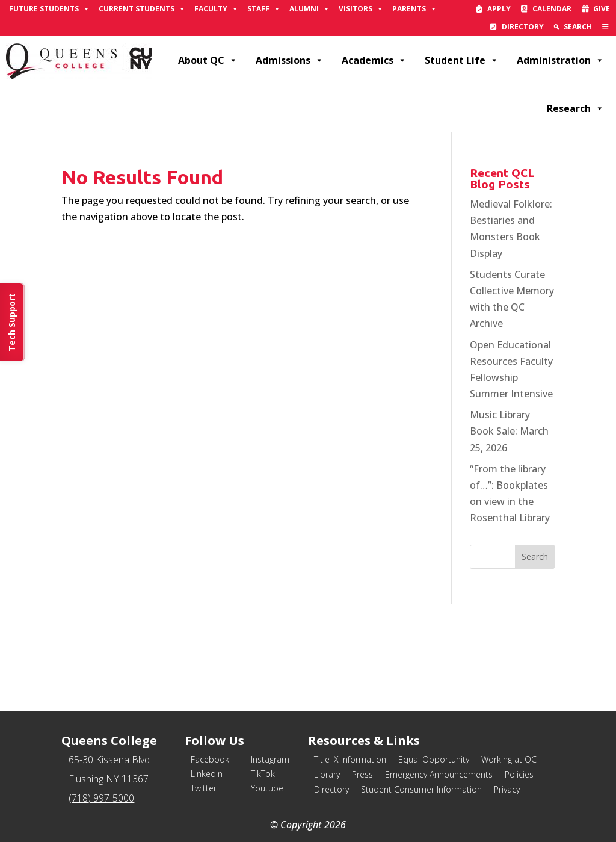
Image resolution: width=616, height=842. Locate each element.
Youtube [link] (267, 788)
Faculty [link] (216, 9)
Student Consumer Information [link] (421, 789)
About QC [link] (208, 60)
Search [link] (578, 27)
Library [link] (327, 774)
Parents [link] (414, 9)
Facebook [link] (210, 759)
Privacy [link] (507, 789)
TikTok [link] (263, 774)
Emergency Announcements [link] (439, 774)
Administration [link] (560, 60)
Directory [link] (523, 27)
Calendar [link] (552, 9)
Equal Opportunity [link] (434, 759)
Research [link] (575, 108)
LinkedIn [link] (207, 774)
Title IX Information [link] (350, 759)
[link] (605, 27)
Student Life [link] (462, 60)
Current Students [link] (142, 9)
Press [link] (362, 774)
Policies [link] (519, 774)
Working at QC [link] (509, 759)
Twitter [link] (204, 788)
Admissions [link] (290, 60)
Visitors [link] (361, 9)
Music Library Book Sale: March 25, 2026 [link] (509, 431)
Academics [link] (374, 60)
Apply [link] (499, 9)
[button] (535, 557)
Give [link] (602, 9)
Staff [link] (264, 9)
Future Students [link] (49, 9)
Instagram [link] (270, 759)
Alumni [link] (310, 9)
